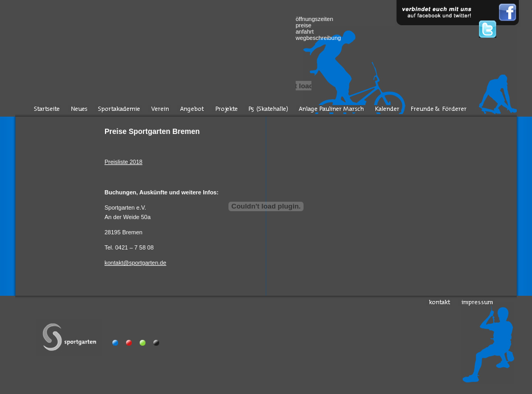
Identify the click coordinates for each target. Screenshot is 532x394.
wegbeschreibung (318, 38)
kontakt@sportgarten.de (135, 263)
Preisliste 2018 (123, 162)
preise (304, 25)
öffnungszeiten (314, 19)
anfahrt (305, 32)
